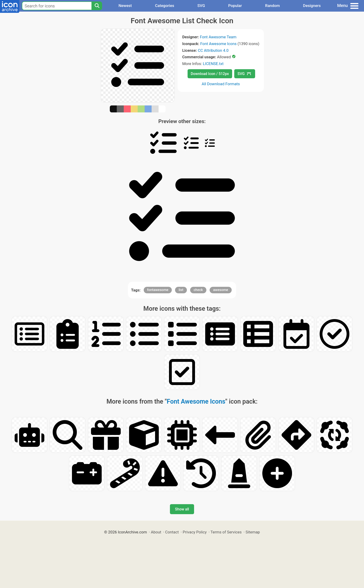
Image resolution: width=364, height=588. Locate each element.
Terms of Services (226, 532)
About (156, 532)
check (198, 290)
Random (272, 6)
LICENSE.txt (213, 64)
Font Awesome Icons (218, 44)
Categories (165, 6)
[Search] (97, 6)
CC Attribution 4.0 (213, 50)
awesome (221, 290)
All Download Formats (221, 84)
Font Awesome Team (218, 37)
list (181, 290)
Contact (172, 532)
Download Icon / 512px (210, 74)
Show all (182, 509)
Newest (125, 6)
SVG (201, 6)
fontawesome (158, 290)
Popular (235, 6)
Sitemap (253, 532)
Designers (312, 6)
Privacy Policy (195, 532)
